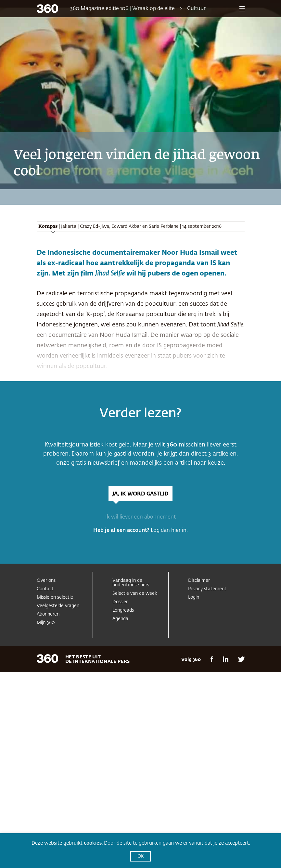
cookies (93, 843)
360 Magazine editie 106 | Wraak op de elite (122, 9)
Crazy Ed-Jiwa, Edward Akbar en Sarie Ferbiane (129, 226)
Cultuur (196, 9)
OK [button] (140, 856)
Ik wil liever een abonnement (140, 517)
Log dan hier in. (169, 531)
